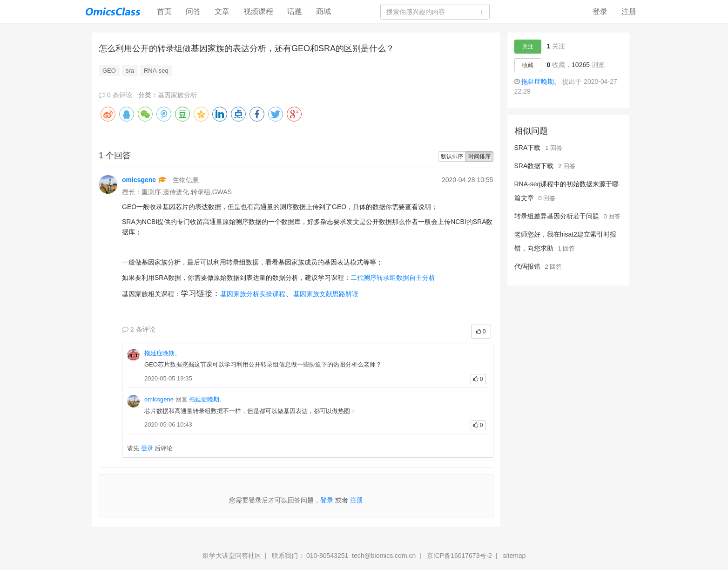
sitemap (514, 556)
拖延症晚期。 (162, 353)
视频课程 (258, 11)
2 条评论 (139, 329)
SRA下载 (528, 148)
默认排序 (452, 156)
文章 (222, 11)
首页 (168, 11)
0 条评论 (115, 95)
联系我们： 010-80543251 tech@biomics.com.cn (344, 556)
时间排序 (479, 156)
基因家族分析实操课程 (253, 294)
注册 (629, 11)
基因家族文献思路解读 (326, 294)
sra (130, 71)
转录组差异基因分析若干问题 (557, 216)
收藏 (528, 65)
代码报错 (527, 266)
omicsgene (139, 180)
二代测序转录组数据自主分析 (393, 278)
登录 (600, 11)
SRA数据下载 (534, 166)
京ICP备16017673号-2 (459, 556)
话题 (295, 11)
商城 (324, 11)
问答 (193, 11)
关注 (528, 47)
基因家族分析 (177, 95)
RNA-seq (156, 71)
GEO (109, 71)
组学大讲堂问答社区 (232, 556)
